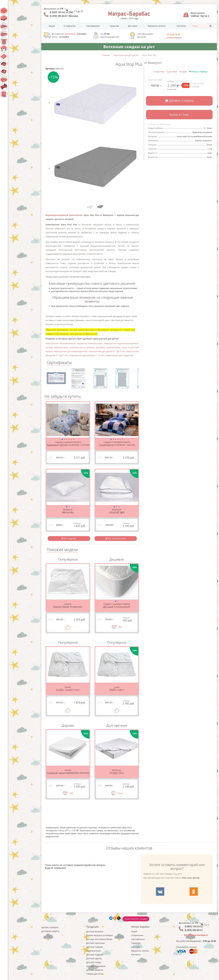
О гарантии (159, 71)
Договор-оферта (50, 931)
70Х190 (156, 86)
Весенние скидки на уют (129, 47)
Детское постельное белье (19, 26)
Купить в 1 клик (179, 115)
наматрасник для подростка (119, 355)
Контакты (181, 26)
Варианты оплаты (157, 26)
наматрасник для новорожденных (70, 351)
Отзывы (183, 71)
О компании (70, 26)
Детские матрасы (15, 11)
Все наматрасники (116, 538)
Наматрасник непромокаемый (61, 343)
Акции (52, 26)
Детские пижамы (14, 41)
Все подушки (69, 538)
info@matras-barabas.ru (196, 935)
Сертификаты (93, 26)
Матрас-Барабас (50, 927)
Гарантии (114, 26)
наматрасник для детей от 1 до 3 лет (107, 351)
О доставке (172, 71)
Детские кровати (15, 87)
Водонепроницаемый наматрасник (64, 215)
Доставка (133, 26)
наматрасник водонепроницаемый (121, 343)
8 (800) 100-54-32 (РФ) (61, 12)
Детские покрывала (16, 79)
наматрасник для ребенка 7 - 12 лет (87, 355)
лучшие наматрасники (57, 347)
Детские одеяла (14, 64)
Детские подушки (15, 56)
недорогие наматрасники (90, 343)
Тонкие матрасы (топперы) (19, 19)
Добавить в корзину (179, 101)
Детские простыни (15, 34)
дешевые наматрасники (108, 347)
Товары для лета (14, 94)
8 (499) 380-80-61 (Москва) (64, 16)
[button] (62, 439)
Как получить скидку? (136, 919)
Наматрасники (13, 49)
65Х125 (60, 702)
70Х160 (109, 619)
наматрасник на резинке (82, 347)
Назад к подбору (198, 71)
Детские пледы (13, 72)
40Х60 (60, 525)
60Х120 (60, 458)
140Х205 (110, 525)
